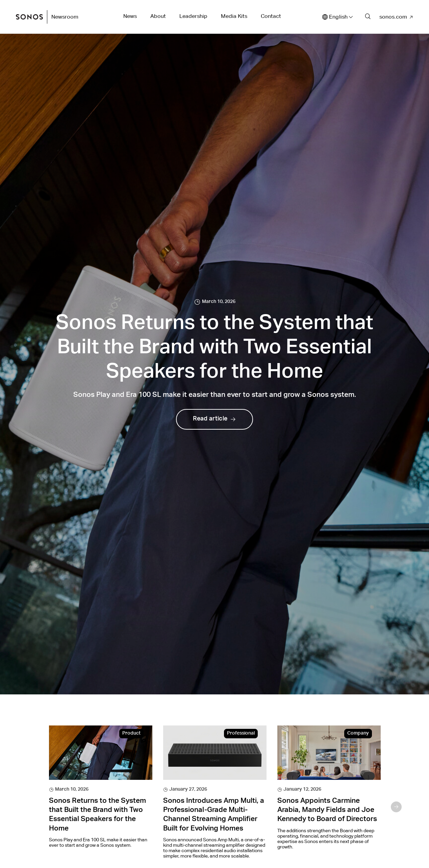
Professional (241, 734)
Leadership (193, 16)
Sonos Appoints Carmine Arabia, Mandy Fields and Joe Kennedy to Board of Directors (327, 811)
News (130, 16)
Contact (271, 16)
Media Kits (234, 16)
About (158, 16)
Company (358, 734)
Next (396, 807)
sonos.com (393, 17)
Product (131, 734)
